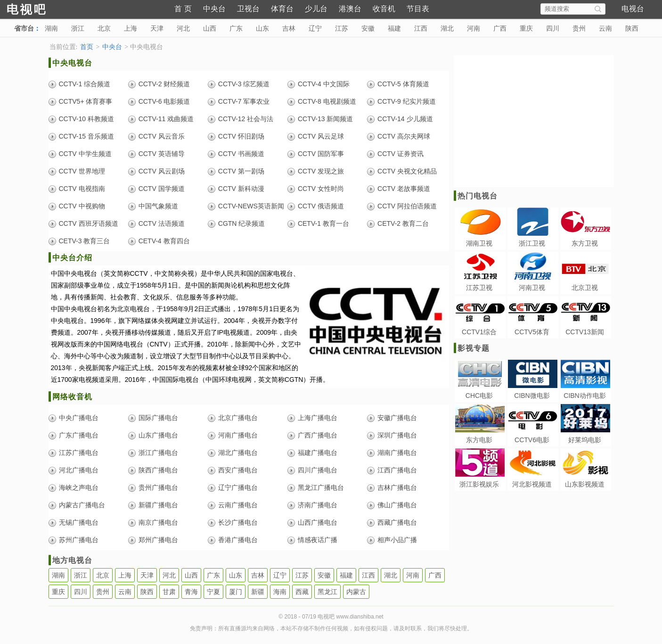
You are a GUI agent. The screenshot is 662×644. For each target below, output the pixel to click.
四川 (553, 28)
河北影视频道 (532, 484)
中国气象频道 (158, 206)
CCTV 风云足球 (321, 136)
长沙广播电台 (238, 522)
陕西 (632, 28)
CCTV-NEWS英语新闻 (251, 206)
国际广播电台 (158, 418)
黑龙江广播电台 (321, 487)
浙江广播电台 (158, 453)
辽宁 (315, 28)
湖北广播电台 (238, 453)
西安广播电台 (238, 470)
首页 (87, 47)
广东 (236, 28)
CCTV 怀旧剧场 (241, 136)
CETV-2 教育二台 (403, 223)
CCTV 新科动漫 (241, 189)
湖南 (51, 28)
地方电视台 (72, 560)
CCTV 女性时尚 (321, 189)
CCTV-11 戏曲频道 (166, 119)
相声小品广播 (397, 540)
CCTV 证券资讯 (400, 154)
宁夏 (213, 592)
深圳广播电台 (397, 435)
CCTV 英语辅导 (162, 154)
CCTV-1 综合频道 (85, 84)
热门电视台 (478, 196)
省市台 (24, 28)
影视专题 (474, 348)
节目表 (418, 9)
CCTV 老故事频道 (404, 189)
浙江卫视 (532, 243)
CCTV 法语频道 (162, 223)
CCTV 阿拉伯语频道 (407, 206)
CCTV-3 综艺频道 (244, 84)
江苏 (342, 28)
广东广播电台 (79, 435)
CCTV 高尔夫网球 (404, 136)
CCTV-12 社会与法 (246, 119)
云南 (605, 28)
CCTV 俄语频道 (321, 206)
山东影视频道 (585, 484)
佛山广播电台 (397, 505)
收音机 (384, 9)
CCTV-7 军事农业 (244, 101)
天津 (157, 28)
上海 (131, 28)
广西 (500, 28)
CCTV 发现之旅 (321, 171)
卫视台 (248, 9)
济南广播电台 (318, 505)
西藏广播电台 (397, 522)
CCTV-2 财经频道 (164, 84)
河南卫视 (532, 288)
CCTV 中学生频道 (85, 154)
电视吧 (42, 8)
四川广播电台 (318, 470)
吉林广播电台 (397, 487)
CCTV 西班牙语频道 (89, 223)
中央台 (214, 9)
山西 (210, 28)
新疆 (258, 592)
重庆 (526, 28)
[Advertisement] (533, 121)
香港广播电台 (238, 540)
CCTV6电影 (532, 440)
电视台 (633, 9)
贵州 (579, 28)
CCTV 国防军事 (321, 154)
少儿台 (316, 9)
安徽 (368, 28)
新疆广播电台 (158, 505)
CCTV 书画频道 (241, 154)
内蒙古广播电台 (82, 505)
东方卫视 (585, 243)
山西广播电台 (318, 522)
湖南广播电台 (397, 453)
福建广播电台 (318, 453)
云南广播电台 (238, 505)
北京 (104, 28)
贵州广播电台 (158, 487)
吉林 (289, 28)
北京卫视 (585, 288)
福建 (394, 28)
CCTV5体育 (532, 332)
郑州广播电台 (158, 540)
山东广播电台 (158, 435)
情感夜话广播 (318, 540)
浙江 (78, 28)
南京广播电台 (158, 522)
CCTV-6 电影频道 (164, 101)
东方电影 (479, 440)
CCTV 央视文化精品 (407, 171)
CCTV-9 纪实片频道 (407, 101)
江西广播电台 (397, 470)
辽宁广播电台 (238, 487)
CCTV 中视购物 (82, 206)
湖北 (447, 28)
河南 (474, 28)
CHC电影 (479, 396)
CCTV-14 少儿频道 (405, 119)
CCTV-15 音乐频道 (86, 136)
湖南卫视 (479, 243)
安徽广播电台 (397, 418)
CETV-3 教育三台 (85, 241)
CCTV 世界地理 (82, 171)
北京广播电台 (238, 418)
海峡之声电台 (79, 487)
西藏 (302, 592)
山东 (262, 28)
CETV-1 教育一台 (323, 223)
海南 (280, 592)
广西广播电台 (318, 435)
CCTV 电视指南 (82, 189)
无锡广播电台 (79, 522)
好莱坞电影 (585, 440)
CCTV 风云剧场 (162, 171)
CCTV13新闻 (585, 332)
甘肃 (169, 592)
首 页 (183, 9)
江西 (421, 28)
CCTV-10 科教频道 (86, 119)
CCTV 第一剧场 (241, 171)
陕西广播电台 (158, 470)
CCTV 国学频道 (162, 189)
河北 (183, 28)
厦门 (236, 592)
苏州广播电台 (79, 540)
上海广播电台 (318, 418)
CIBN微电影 (532, 396)
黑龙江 (327, 592)
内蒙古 (356, 592)
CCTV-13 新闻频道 (325, 119)
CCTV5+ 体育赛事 (86, 101)
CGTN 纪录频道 (242, 223)
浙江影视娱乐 (479, 484)
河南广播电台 (238, 435)
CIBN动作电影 (584, 396)
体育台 (282, 9)
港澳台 (350, 9)
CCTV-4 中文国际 (324, 84)
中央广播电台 (79, 418)
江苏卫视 (479, 288)
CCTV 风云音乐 (162, 136)
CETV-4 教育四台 (164, 241)
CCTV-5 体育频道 (403, 84)
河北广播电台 (79, 470)
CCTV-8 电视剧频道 (327, 101)
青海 (191, 592)
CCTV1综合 (479, 332)
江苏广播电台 (79, 453)
